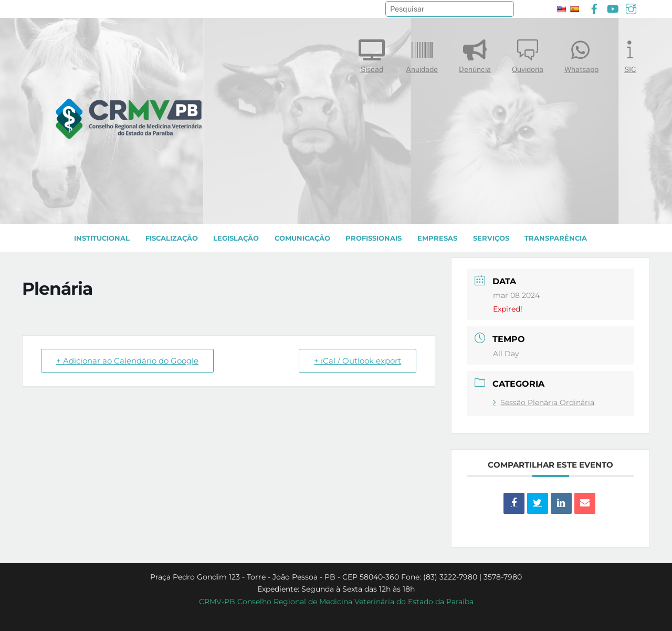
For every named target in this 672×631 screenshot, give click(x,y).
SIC (630, 54)
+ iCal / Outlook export (358, 361)
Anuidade (422, 54)
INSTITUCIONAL (102, 238)
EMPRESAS (437, 238)
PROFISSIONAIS (374, 238)
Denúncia (475, 54)
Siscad (372, 54)
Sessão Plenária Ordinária (544, 402)
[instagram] (631, 8)
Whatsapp (581, 54)
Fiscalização (172, 238)
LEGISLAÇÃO (236, 238)
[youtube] (613, 8)
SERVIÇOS (491, 238)
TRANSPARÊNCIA (556, 238)
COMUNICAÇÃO (302, 238)
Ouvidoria (528, 54)
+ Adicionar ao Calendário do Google (127, 361)
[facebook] (594, 8)
